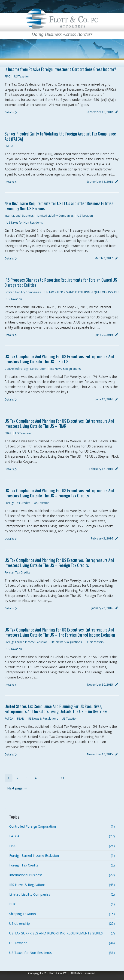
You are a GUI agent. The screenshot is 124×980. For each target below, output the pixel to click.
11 (63, 778)
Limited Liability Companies (55, 216)
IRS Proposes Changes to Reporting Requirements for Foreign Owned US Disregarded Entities (61, 282)
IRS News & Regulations (65, 369)
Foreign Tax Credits (17, 503)
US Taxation (22, 76)
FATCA (9, 146)
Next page (15, 788)
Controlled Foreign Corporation (26, 369)
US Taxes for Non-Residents (25, 223)
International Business (19, 216)
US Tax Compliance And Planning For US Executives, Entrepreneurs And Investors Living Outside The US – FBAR (59, 423)
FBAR (8, 433)
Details (9, 112)
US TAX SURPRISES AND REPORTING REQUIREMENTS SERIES (82, 292)
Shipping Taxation (23, 914)
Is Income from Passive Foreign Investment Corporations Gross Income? (60, 69)
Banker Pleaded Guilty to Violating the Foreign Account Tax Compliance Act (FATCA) (60, 136)
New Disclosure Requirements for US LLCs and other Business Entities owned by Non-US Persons (59, 206)
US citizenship (95, 642)
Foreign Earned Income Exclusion (26, 642)
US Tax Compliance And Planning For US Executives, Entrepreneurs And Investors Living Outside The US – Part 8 (59, 359)
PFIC (7, 76)
